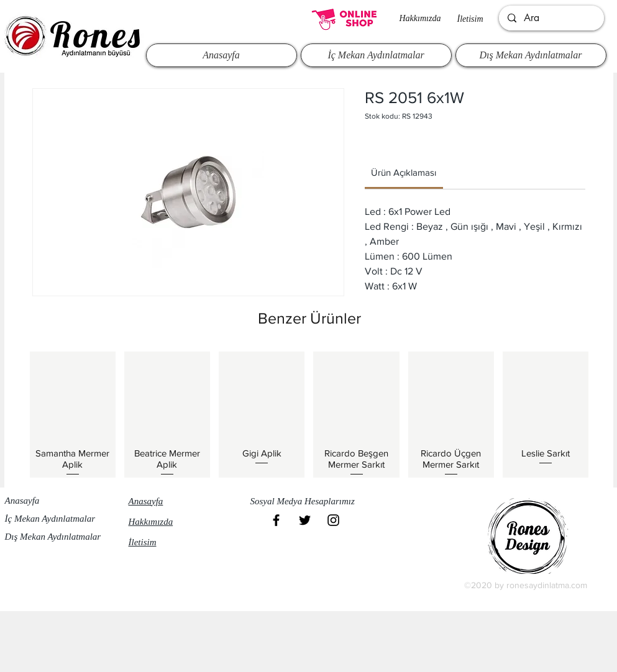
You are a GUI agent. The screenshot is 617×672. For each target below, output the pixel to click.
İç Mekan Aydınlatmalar (50, 519)
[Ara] (551, 18)
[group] (309, 414)
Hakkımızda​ (420, 18)
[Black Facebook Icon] (276, 520)
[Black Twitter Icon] (305, 520)
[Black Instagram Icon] (333, 520)
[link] (404, 172)
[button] (308, 502)
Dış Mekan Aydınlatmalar (53, 537)
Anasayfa (22, 501)
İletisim (470, 19)
